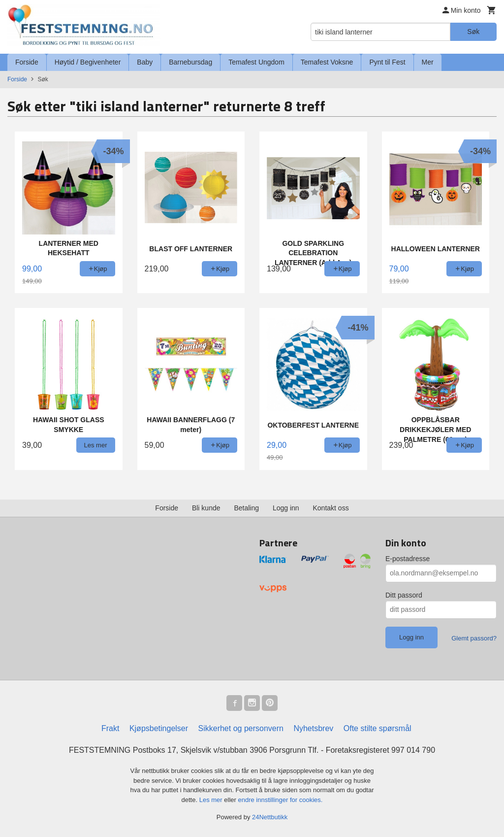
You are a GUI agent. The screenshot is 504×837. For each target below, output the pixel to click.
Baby (145, 62)
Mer (428, 62)
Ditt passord (404, 595)
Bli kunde (206, 508)
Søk (473, 32)
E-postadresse (408, 559)
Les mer (212, 800)
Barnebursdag (190, 62)
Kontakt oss (331, 508)
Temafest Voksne (327, 62)
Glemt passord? (474, 638)
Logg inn (286, 508)
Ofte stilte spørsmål (378, 728)
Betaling (246, 508)
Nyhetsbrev (313, 728)
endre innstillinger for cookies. (280, 800)
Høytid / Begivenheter (88, 62)
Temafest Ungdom (256, 62)
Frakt (110, 728)
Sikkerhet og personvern (241, 728)
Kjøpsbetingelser (159, 728)
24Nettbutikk (270, 817)
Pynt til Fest (387, 62)
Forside (27, 62)
